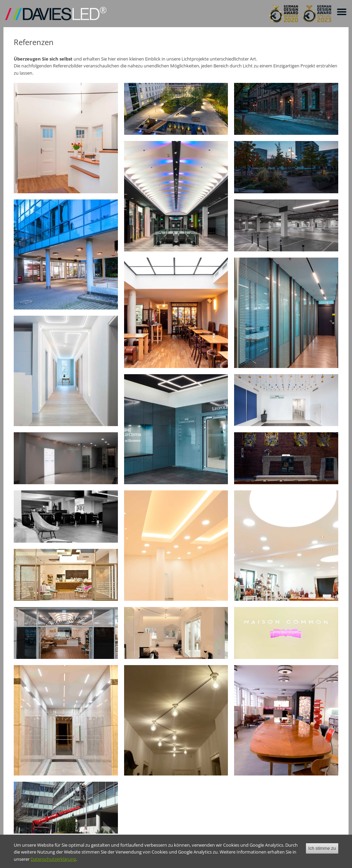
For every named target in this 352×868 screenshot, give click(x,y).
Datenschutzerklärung (53, 859)
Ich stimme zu (322, 848)
